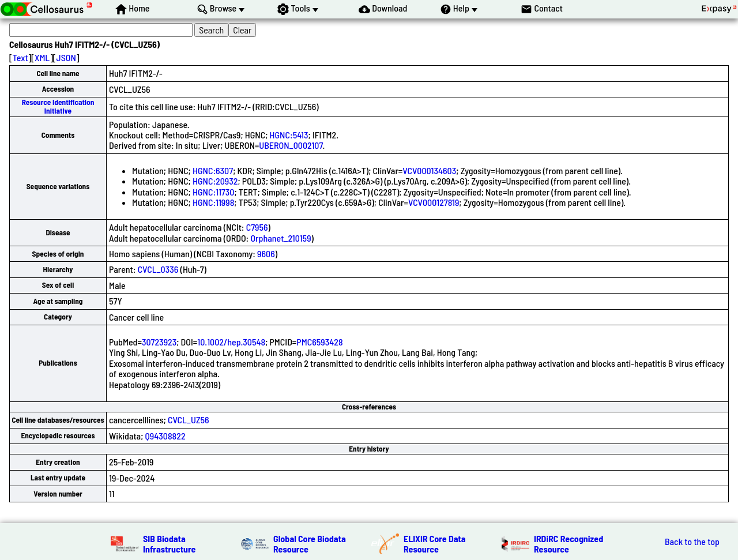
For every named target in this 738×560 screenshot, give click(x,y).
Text (20, 57)
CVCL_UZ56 (189, 420)
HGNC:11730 (213, 192)
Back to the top (692, 542)
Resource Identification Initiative (58, 106)
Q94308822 (165, 436)
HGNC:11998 (213, 202)
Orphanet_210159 (280, 238)
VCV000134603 (429, 170)
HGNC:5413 (289, 135)
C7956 (257, 227)
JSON (66, 57)
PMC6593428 (319, 342)
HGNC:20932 (215, 181)
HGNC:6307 (213, 170)
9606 (266, 253)
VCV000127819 (434, 202)
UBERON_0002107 (291, 145)
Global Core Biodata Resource (310, 544)
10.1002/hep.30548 (231, 342)
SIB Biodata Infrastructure (169, 544)
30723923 (159, 342)
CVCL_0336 (158, 269)
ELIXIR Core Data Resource (435, 544)
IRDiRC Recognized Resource (568, 544)
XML (42, 57)
